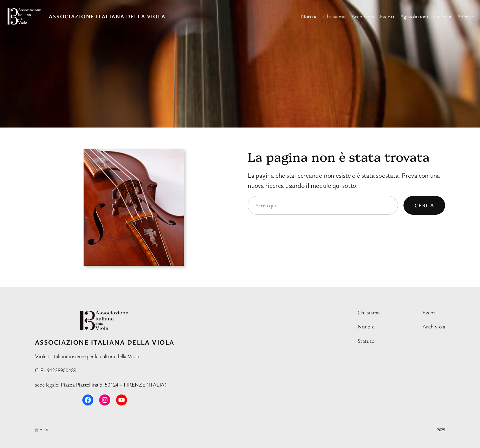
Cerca (424, 205)
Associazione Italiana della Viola (107, 16)
